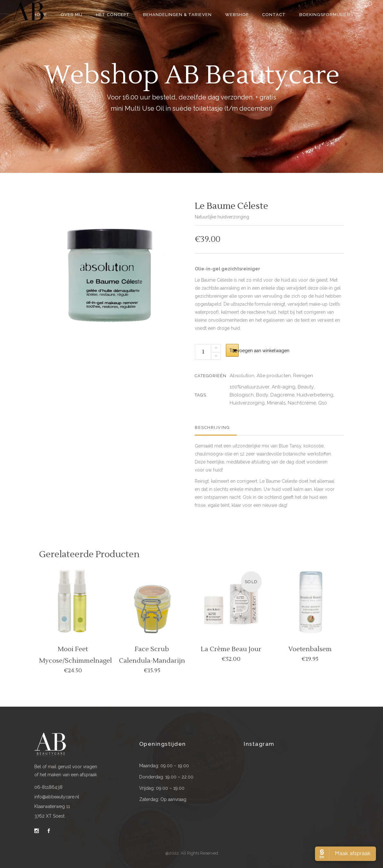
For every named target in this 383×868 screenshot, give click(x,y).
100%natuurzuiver (250, 387)
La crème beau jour (231, 649)
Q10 (323, 403)
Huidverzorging (247, 403)
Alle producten (274, 376)
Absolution (242, 376)
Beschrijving (212, 427)
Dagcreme (282, 395)
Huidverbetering (315, 395)
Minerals (276, 403)
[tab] (216, 427)
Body (262, 395)
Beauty (306, 387)
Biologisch (242, 395)
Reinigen (303, 376)
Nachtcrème (302, 403)
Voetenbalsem (310, 649)
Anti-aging (284, 387)
